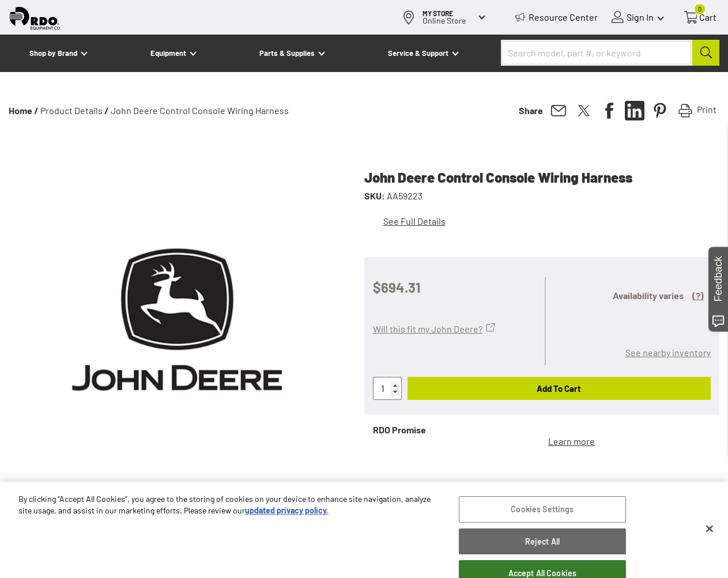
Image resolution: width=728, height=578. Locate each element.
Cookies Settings (542, 512)
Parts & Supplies (287, 53)
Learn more (572, 441)
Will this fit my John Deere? (428, 329)
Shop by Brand (53, 53)
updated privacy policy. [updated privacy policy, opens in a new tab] (287, 513)
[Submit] (706, 53)
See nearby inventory (668, 352)
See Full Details (414, 221)
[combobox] (610, 53)
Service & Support (418, 53)
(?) (698, 295)
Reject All (542, 544)
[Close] (710, 532)
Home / (24, 110)
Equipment (168, 53)
